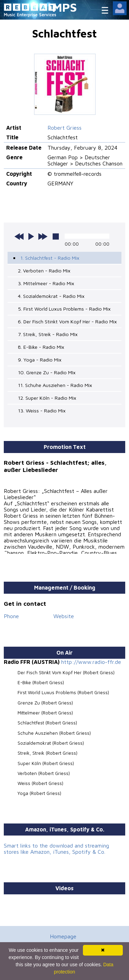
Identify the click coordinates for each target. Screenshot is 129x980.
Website (64, 616)
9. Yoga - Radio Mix (40, 360)
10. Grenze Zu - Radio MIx (47, 372)
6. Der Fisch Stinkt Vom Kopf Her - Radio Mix (67, 321)
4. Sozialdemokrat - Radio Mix (51, 296)
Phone (11, 616)
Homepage (63, 936)
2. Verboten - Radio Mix (44, 271)
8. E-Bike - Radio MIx (41, 347)
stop (56, 236)
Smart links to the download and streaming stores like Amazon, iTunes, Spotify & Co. (56, 849)
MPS (65, 7)
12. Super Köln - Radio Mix (47, 398)
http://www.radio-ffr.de (91, 662)
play (31, 236)
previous (19, 236)
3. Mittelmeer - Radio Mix (46, 283)
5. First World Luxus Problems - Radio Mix (64, 309)
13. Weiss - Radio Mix (42, 411)
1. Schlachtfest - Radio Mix (50, 258)
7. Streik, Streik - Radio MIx (48, 334)
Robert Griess (64, 128)
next (43, 236)
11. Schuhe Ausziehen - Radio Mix (55, 385)
